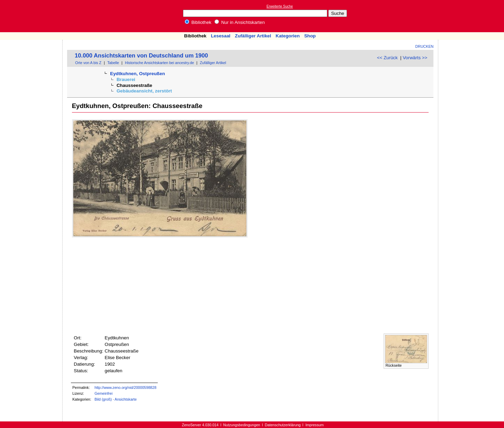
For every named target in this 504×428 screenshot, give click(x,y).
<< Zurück (387, 58)
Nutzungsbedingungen (242, 425)
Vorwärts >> (415, 58)
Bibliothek (198, 22)
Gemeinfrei (103, 393)
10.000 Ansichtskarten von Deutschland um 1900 (141, 56)
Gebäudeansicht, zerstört (144, 91)
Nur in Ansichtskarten (240, 22)
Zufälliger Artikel (253, 36)
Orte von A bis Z (88, 63)
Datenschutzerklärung (283, 425)
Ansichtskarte (126, 399)
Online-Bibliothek (33, 16)
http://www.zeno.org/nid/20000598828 (125, 387)
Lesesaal (221, 36)
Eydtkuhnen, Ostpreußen (137, 74)
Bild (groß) (103, 399)
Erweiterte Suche (280, 6)
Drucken (425, 46)
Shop (310, 36)
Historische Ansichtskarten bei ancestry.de (159, 63)
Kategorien (288, 36)
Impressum (315, 425)
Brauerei (126, 79)
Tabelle (113, 63)
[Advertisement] (472, 16)
